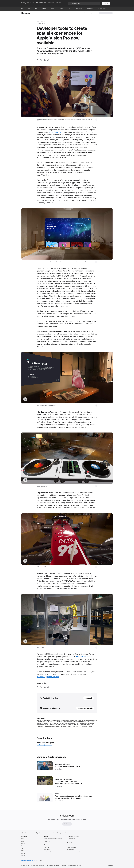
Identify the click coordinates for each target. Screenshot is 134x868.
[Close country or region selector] (112, 3)
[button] (84, 3)
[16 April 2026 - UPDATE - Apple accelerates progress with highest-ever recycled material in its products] (67, 592)
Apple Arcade (48, 646)
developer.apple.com (84, 451)
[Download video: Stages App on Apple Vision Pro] (96, 442)
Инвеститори (71, 644)
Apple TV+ (47, 641)
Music (23, 645)
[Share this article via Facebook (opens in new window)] (38, 60)
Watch (23, 640)
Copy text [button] (88, 492)
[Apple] (22, 9)
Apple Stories (94, 13)
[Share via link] (48, 60)
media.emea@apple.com (44, 539)
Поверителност (71, 633)
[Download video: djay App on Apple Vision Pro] (96, 383)
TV (22, 642)
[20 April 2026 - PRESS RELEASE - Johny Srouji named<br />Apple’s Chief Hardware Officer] (67, 560)
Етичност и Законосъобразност (75, 646)
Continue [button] (106, 3)
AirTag (23, 650)
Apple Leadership (71, 641)
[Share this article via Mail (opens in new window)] (45, 60)
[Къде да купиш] (102, 9)
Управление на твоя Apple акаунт (53, 633)
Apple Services (82, 13)
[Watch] (53, 9)
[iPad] (36, 9)
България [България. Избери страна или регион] (110, 660)
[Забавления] (79, 9)
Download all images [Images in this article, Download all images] (84, 502)
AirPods (23, 647)
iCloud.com (47, 635)
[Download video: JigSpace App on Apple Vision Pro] (96, 413)
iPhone (23, 638)
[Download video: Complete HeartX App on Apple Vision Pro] (96, 354)
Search (107, 13)
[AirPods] (61, 9)
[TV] (69, 9)
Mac (23, 633)
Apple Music (47, 644)
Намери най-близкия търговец (30, 655)
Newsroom (26, 13)
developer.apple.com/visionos (48, 471)
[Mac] (29, 9)
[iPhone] (44, 9)
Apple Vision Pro (55, 132)
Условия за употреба (66, 660)
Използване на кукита (53, 660)
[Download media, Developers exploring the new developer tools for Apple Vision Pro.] (96, 120)
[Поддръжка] (90, 9)
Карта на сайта (77, 660)
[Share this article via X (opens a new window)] (41, 60)
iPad (23, 635)
